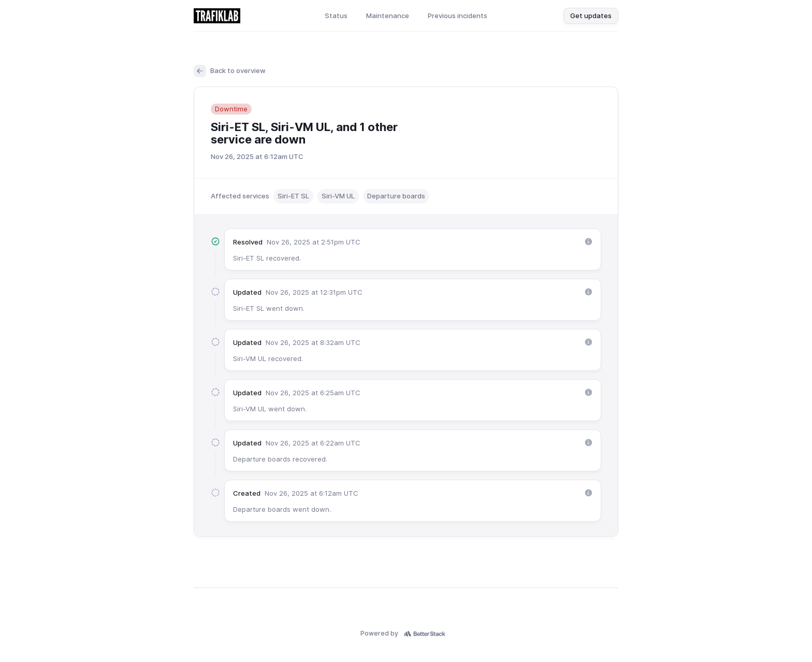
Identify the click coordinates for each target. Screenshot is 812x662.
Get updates (591, 16)
